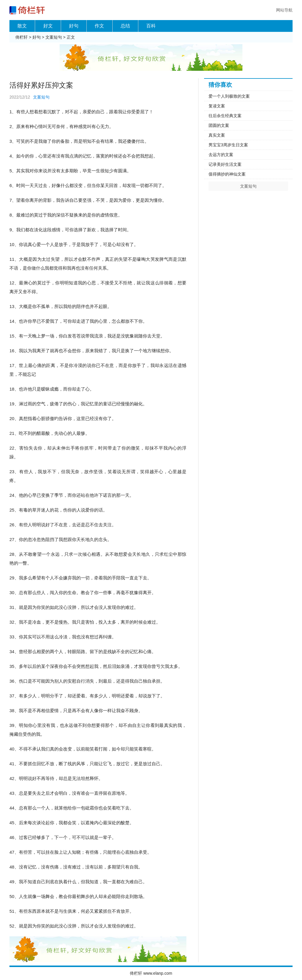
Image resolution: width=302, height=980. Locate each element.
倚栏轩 (22, 37)
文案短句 (54, 37)
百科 (151, 26)
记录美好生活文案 (225, 164)
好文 (48, 26)
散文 (22, 26)
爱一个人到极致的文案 (229, 96)
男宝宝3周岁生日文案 (228, 145)
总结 (125, 26)
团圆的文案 (219, 125)
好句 (74, 26)
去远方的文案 (221, 155)
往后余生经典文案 (225, 116)
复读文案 (217, 106)
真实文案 (217, 135)
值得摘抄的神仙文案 (227, 174)
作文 (99, 26)
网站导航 (284, 10)
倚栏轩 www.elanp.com (151, 973)
